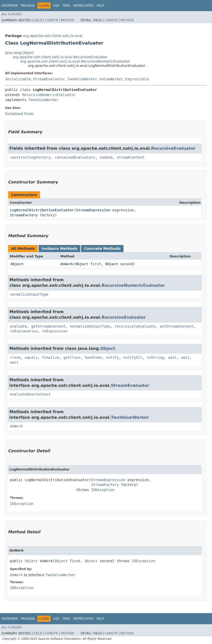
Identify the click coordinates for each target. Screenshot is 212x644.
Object (17, 264)
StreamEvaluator (49, 79)
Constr (51, 20)
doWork (67, 264)
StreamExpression (93, 210)
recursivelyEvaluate (135, 326)
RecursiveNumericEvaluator (49, 95)
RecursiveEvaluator (173, 148)
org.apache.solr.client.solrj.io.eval (53, 36)
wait (172, 357)
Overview (10, 6)
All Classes (12, 14)
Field (38, 20)
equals (31, 357)
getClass (72, 357)
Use (56, 6)
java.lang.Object (20, 53)
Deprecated (83, 6)
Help (101, 6)
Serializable (18, 79)
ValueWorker (111, 79)
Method (68, 20)
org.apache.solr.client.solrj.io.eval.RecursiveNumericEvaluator (75, 61)
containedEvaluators (75, 157)
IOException (103, 490)
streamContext (131, 157)
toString (155, 357)
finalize (50, 357)
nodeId (106, 157)
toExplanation (24, 331)
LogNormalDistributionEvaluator (42, 210)
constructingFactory (30, 157)
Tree (66, 6)
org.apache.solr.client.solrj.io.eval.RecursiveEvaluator (60, 57)
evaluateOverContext (30, 394)
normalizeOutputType (90, 326)
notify (112, 357)
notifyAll (133, 357)
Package (28, 6)
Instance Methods (59, 249)
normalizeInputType (29, 294)
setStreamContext (177, 326)
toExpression (55, 331)
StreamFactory (24, 215)
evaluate (18, 326)
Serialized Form (19, 114)
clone (15, 357)
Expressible (137, 79)
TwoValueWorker (82, 79)
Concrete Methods (102, 249)
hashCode (93, 357)
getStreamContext (48, 326)
